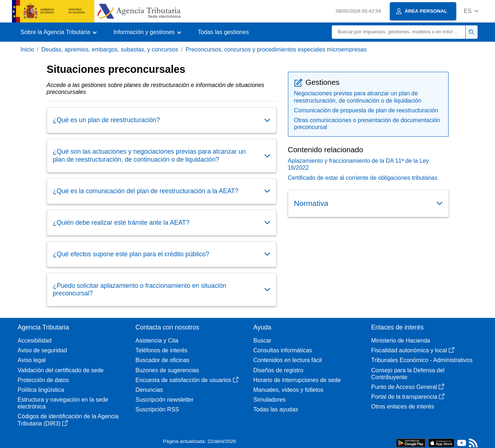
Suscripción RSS (157, 409)
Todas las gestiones (224, 32)
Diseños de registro (279, 370)
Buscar (263, 341)
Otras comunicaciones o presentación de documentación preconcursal (367, 124)
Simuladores (270, 400)
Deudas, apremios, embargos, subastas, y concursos (110, 49)
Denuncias (149, 390)
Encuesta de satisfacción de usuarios (187, 380)
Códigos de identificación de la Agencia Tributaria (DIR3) (68, 420)
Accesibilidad (35, 341)
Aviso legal (32, 360)
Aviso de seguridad (42, 350)
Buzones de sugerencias (167, 370)
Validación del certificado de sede (61, 370)
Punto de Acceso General (408, 387)
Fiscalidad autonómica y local (413, 350)
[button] (471, 11)
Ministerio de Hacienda (401, 341)
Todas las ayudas (276, 409)
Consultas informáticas (283, 350)
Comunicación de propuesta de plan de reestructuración (366, 110)
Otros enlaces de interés (403, 406)
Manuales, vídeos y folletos (288, 390)
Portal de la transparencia (408, 397)
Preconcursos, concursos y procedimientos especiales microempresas (276, 49)
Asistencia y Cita (157, 341)
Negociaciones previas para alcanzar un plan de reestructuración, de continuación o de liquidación (358, 97)
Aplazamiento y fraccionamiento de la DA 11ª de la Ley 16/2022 (358, 164)
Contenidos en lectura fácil (288, 360)
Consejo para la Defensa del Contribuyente (408, 374)
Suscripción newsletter (165, 400)
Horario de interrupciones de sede (297, 380)
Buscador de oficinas (163, 360)
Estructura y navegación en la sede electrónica (63, 403)
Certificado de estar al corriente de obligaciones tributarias (363, 178)
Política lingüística (41, 390)
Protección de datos (43, 380)
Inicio (27, 49)
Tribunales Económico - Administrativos (422, 360)
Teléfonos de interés (162, 350)
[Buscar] (399, 32)
